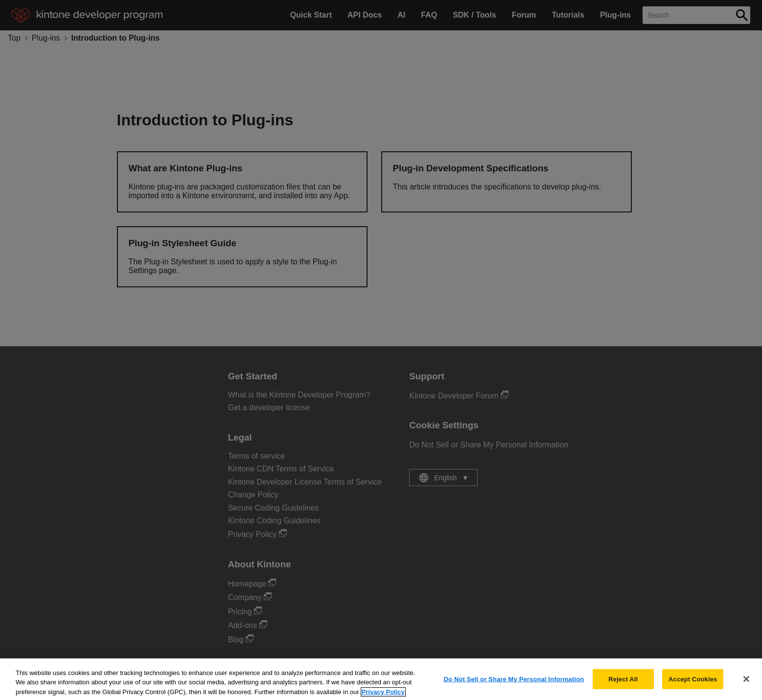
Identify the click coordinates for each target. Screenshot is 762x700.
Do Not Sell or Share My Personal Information (514, 685)
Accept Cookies (693, 685)
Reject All (623, 685)
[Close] (746, 684)
